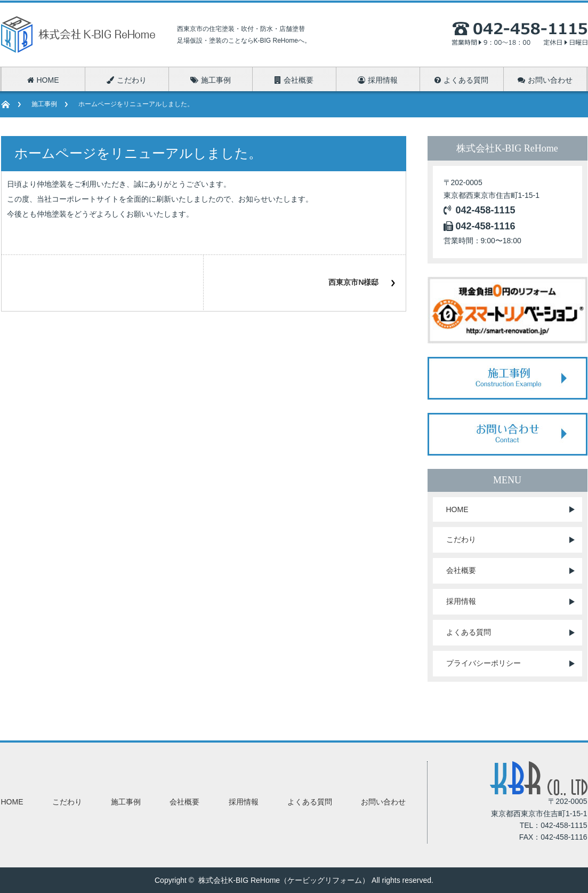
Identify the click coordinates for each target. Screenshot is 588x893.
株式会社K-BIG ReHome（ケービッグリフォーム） (284, 880)
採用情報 (461, 601)
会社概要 (461, 570)
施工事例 (44, 104)
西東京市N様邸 (353, 282)
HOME (457, 509)
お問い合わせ (383, 802)
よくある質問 (469, 632)
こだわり (461, 539)
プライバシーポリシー (484, 663)
